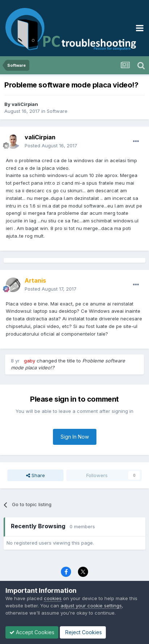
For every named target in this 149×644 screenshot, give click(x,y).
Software (57, 111)
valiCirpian (25, 104)
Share (36, 475)
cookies (53, 598)
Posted (51, 145)
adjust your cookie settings (91, 606)
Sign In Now (75, 437)
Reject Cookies (83, 632)
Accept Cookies (32, 632)
